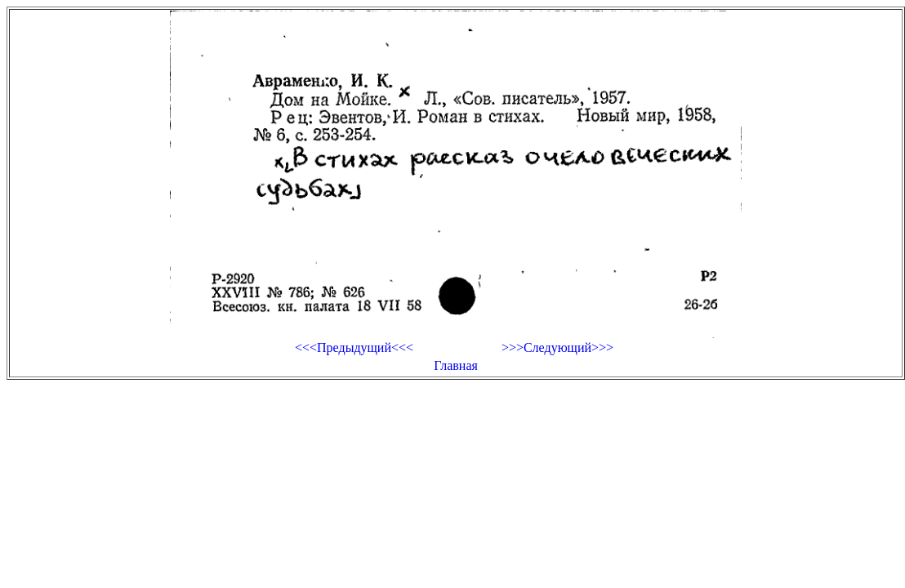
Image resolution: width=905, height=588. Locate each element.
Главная (456, 365)
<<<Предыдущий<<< (354, 347)
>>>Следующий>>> (557, 347)
